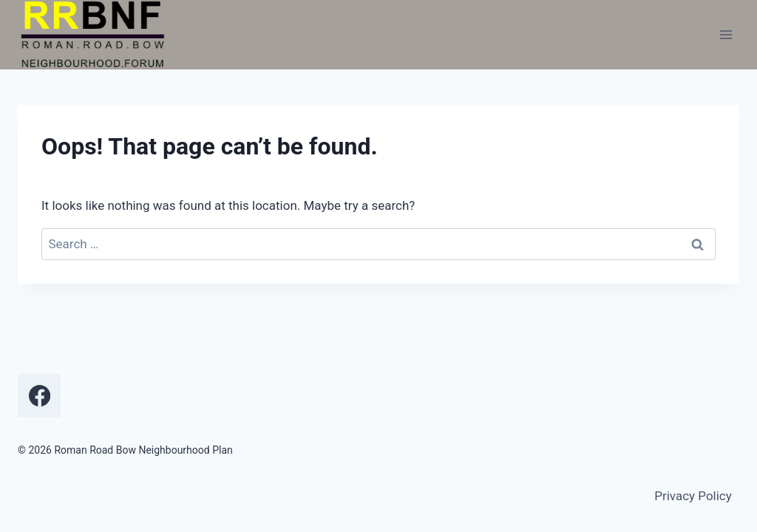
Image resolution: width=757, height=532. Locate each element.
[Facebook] (39, 395)
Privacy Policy (693, 496)
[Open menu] (726, 35)
